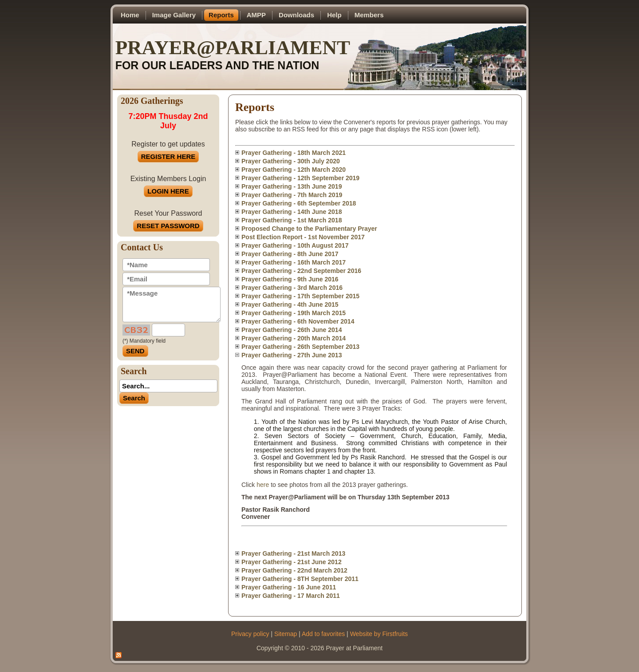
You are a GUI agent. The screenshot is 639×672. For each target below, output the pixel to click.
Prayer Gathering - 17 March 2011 (291, 596)
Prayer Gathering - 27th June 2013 (292, 355)
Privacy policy (250, 634)
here (263, 485)
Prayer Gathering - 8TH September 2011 (300, 579)
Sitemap (286, 634)
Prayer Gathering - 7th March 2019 (292, 195)
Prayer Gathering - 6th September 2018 (299, 203)
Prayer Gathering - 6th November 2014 (298, 321)
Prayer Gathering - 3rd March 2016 (292, 288)
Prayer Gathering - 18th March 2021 (294, 153)
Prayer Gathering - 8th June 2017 (290, 254)
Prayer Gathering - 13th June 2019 (292, 186)
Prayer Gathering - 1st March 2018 (292, 220)
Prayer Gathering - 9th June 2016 (290, 279)
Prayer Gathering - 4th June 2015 (290, 304)
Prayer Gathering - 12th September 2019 (300, 178)
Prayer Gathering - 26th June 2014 (292, 330)
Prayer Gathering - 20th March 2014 (294, 338)
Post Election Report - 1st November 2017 (303, 237)
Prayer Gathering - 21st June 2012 (292, 562)
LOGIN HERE (168, 191)
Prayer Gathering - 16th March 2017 (294, 262)
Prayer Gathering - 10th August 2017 (295, 245)
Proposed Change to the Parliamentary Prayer (309, 229)
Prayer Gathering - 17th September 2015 (300, 296)
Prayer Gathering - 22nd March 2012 (294, 570)
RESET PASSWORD (168, 226)
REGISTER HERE (168, 156)
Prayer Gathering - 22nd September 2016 (301, 271)
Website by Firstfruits (379, 634)
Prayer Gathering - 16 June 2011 (289, 587)
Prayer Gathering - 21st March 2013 (293, 553)
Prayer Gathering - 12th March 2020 (294, 170)
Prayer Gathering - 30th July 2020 (291, 161)
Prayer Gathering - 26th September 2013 (300, 347)
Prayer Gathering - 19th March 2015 (294, 313)
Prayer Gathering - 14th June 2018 (292, 212)
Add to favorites (323, 634)
